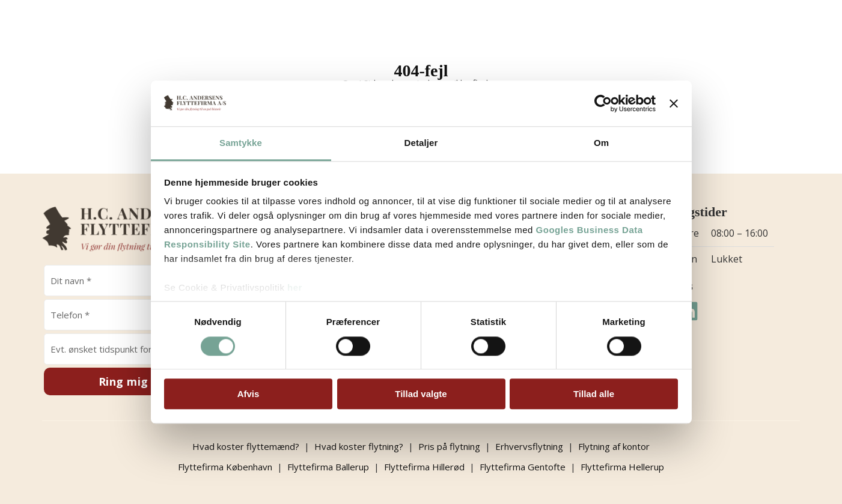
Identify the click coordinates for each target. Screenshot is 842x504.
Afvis (249, 394)
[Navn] (133, 281)
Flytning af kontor (614, 446)
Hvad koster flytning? (359, 446)
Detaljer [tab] (421, 143)
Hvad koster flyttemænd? (246, 446)
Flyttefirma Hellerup (622, 467)
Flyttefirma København (225, 467)
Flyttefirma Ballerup (328, 467)
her (295, 288)
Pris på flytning (449, 446)
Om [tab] (601, 143)
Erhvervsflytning (529, 446)
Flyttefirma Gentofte (523, 467)
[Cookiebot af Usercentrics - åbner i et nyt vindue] (603, 103)
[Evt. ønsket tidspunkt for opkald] (133, 349)
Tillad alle (594, 394)
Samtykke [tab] (241, 143)
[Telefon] (133, 315)
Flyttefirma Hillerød (424, 467)
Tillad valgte (421, 394)
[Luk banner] (674, 103)
